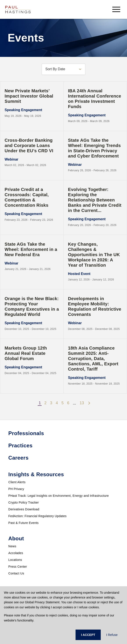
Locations (15, 560)
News (12, 546)
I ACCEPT (88, 635)
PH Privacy (16, 489)
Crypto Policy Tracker (24, 502)
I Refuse (112, 635)
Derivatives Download (24, 509)
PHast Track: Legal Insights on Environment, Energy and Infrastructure (59, 496)
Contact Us (16, 573)
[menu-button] (116, 9)
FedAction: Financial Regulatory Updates (37, 516)
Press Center (18, 567)
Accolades (16, 553)
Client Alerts (17, 482)
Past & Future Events (23, 523)
